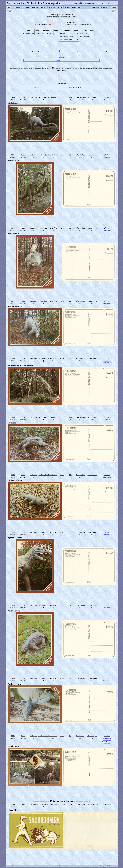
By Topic (44, 7)
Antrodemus (107, 361)
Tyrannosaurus (107, 535)
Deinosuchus (107, 740)
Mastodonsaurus (107, 742)
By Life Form (76, 7)
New (9, 7)
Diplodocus (107, 100)
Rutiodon (107, 420)
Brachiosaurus (107, 738)
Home (114, 7)
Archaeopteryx (107, 681)
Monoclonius (107, 230)
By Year (60, 7)
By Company (16, 7)
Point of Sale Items (75, 87)
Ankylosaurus (107, 608)
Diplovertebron (107, 477)
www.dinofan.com (12, 866)
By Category (26, 7)
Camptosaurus (107, 363)
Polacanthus (107, 744)
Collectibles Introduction (100, 7)
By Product (36, 7)
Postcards (37, 87)
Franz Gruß (58, 60)
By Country (52, 7)
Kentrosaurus (107, 303)
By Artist (67, 7)
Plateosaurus (107, 157)
